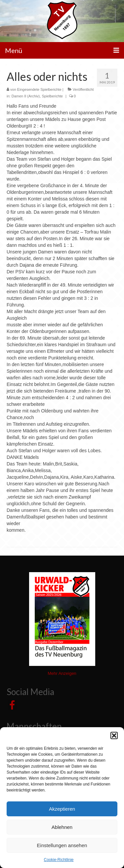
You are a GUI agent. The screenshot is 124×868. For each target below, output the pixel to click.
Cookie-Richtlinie (59, 860)
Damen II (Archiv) (26, 96)
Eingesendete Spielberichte (39, 89)
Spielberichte (52, 96)
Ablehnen (62, 827)
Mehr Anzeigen (62, 673)
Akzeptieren (62, 809)
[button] (114, 735)
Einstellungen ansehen (62, 845)
